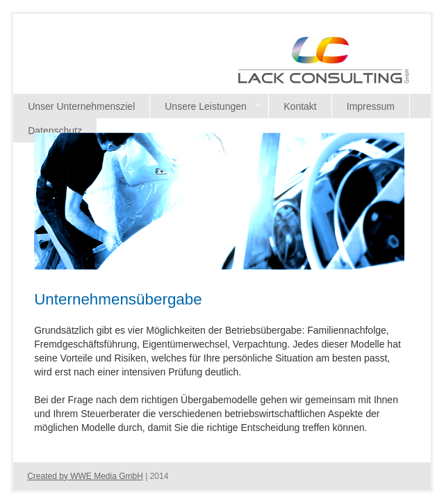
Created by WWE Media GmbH (85, 476)
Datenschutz (55, 131)
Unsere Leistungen (206, 107)
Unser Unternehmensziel (81, 106)
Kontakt (300, 106)
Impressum (371, 106)
